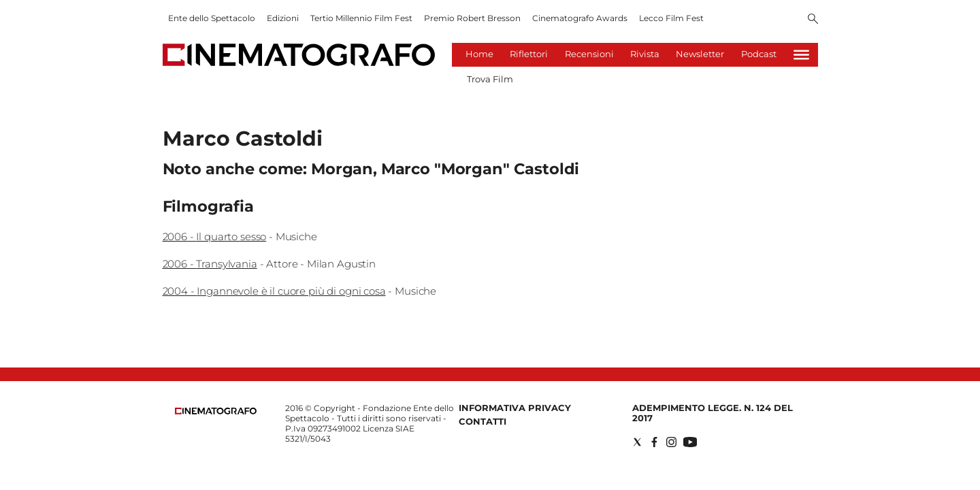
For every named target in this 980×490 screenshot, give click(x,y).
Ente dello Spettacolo (212, 18)
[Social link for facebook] (654, 442)
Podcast (759, 54)
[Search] (813, 20)
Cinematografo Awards (580, 18)
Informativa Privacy (515, 408)
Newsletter (700, 54)
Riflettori (529, 54)
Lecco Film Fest (671, 18)
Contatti (483, 421)
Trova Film (490, 79)
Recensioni (589, 54)
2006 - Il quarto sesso (215, 236)
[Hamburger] (801, 55)
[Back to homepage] (216, 411)
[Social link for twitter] (637, 442)
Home (479, 54)
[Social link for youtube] (690, 442)
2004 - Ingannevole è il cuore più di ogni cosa (274, 291)
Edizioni (283, 18)
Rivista (645, 54)
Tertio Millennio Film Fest (361, 18)
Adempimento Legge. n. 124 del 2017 (713, 413)
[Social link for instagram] (671, 442)
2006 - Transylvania (210, 264)
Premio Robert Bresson (472, 18)
